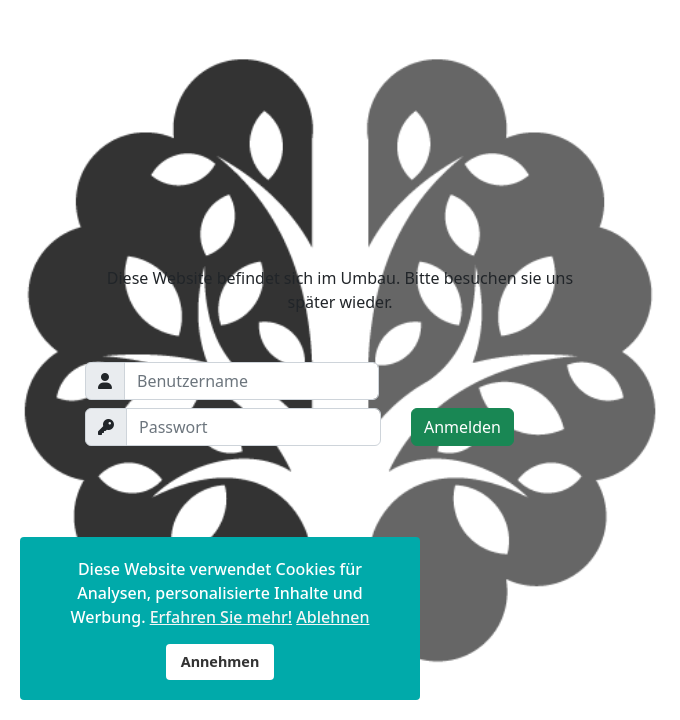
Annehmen (220, 661)
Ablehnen (332, 617)
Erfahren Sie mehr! (221, 617)
